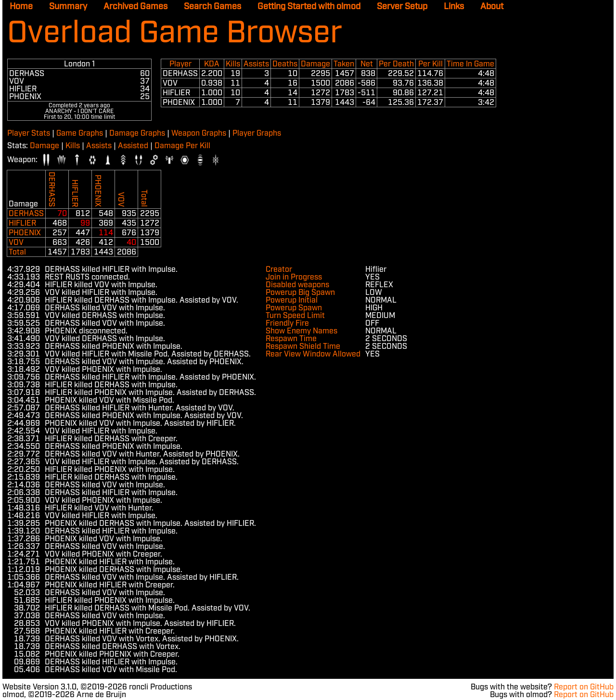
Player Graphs (257, 134)
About (492, 7)
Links (454, 7)
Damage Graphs (137, 134)
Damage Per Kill (182, 146)
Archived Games (135, 7)
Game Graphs (80, 134)
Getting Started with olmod (309, 7)
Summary (68, 7)
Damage (45, 146)
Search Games (212, 7)
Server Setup (402, 7)
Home (21, 7)
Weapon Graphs (199, 134)
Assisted (133, 146)
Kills (73, 146)
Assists (99, 146)
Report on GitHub (584, 687)
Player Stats (29, 134)
